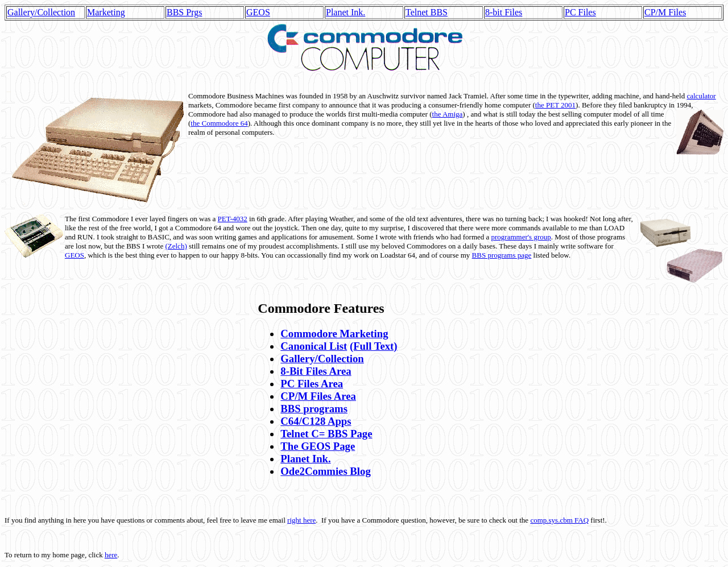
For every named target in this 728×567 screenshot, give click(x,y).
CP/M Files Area (318, 396)
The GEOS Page (318, 446)
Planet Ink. (346, 12)
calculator (701, 96)
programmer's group (521, 237)
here (111, 555)
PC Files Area (312, 384)
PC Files (580, 12)
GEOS (258, 12)
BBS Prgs (184, 12)
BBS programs (314, 409)
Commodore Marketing (334, 334)
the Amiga (448, 114)
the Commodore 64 (219, 123)
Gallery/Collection (41, 12)
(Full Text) (374, 346)
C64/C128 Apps (316, 421)
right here (301, 520)
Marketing (106, 12)
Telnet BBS (427, 12)
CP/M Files (665, 12)
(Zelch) (176, 246)
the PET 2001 (555, 105)
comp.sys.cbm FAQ (559, 520)
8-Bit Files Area (316, 371)
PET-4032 (233, 219)
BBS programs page (502, 255)
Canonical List (314, 346)
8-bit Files (504, 12)
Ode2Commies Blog (325, 471)
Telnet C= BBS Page (326, 434)
